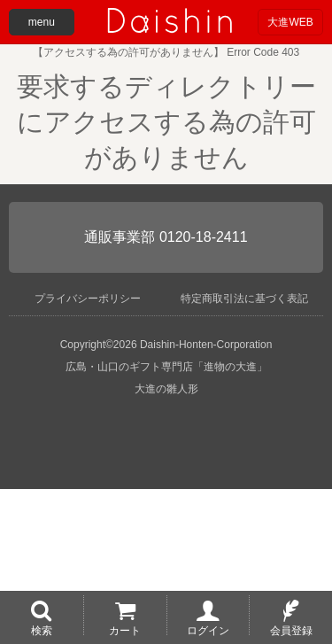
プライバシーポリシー (88, 299)
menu (42, 22)
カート (125, 630)
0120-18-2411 (204, 237)
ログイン (208, 630)
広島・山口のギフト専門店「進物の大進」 (166, 367)
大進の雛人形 (166, 389)
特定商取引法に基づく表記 (244, 299)
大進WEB (290, 22)
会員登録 (291, 630)
